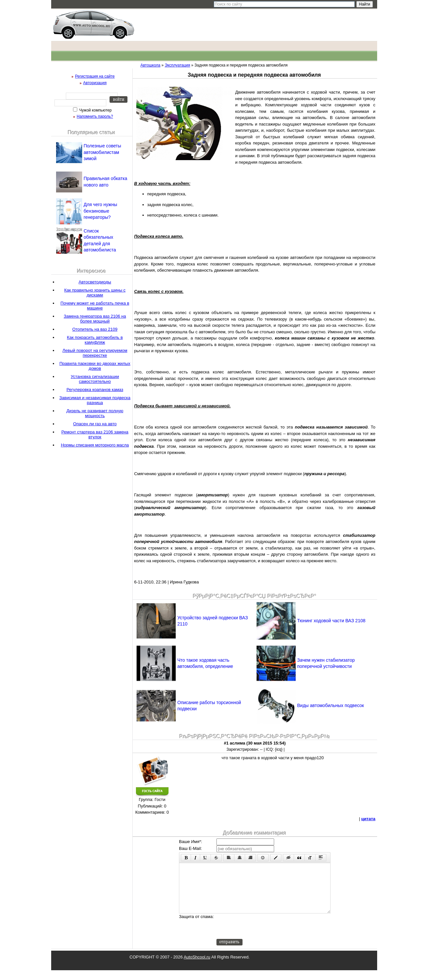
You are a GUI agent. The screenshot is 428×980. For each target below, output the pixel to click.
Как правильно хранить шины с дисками (95, 293)
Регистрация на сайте (95, 76)
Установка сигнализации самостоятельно (95, 379)
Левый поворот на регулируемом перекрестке (95, 353)
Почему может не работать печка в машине (95, 306)
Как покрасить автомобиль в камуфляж (95, 340)
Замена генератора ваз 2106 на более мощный (95, 319)
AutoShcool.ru (197, 967)
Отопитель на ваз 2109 (95, 329)
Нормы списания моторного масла (95, 445)
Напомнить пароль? (95, 116)
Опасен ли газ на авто (95, 424)
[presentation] (266, 936)
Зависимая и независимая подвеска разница (95, 400)
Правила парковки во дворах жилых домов (95, 366)
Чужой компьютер (95, 110)
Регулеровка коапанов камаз (95, 390)
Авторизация (95, 83)
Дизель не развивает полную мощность (95, 413)
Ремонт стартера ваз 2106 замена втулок (95, 434)
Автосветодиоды (95, 282)
